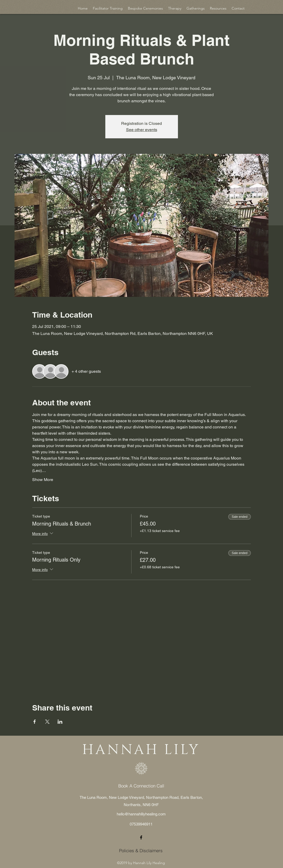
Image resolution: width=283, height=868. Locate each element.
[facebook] (141, 837)
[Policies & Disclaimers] (141, 850)
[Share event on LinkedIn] (60, 722)
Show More (43, 480)
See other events (142, 130)
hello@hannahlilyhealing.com (141, 814)
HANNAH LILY (141, 750)
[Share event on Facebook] (35, 722)
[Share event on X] (47, 722)
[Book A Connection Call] (141, 786)
